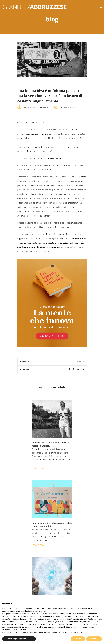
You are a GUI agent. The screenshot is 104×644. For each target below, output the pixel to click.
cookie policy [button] (40, 611)
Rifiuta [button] (78, 639)
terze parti (44, 614)
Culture (81, 362)
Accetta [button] (94, 639)
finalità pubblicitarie (75, 619)
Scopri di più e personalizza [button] (19, 639)
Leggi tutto (39, 468)
